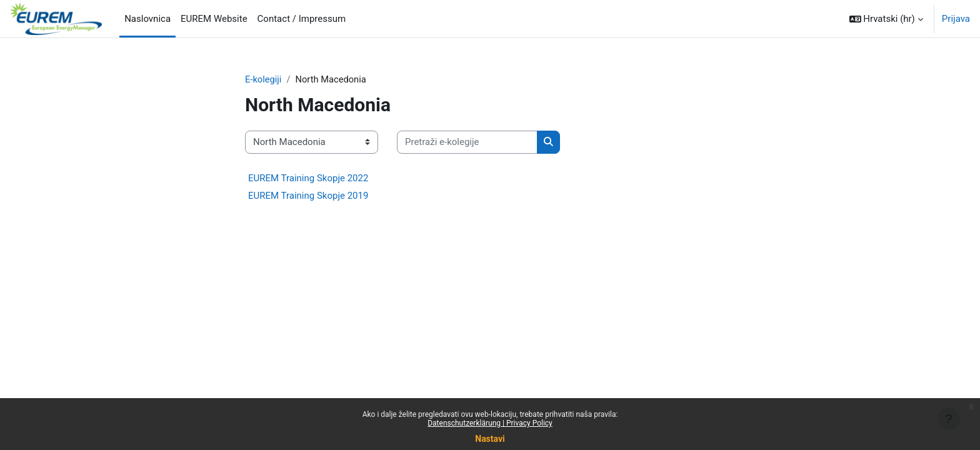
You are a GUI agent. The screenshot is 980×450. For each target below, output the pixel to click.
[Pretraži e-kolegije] (467, 143)
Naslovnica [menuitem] (147, 19)
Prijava (956, 19)
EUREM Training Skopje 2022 (308, 178)
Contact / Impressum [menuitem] (302, 19)
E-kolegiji (264, 79)
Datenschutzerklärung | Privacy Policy (490, 423)
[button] (886, 19)
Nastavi (490, 439)
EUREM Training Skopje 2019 (308, 196)
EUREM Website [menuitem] (214, 19)
